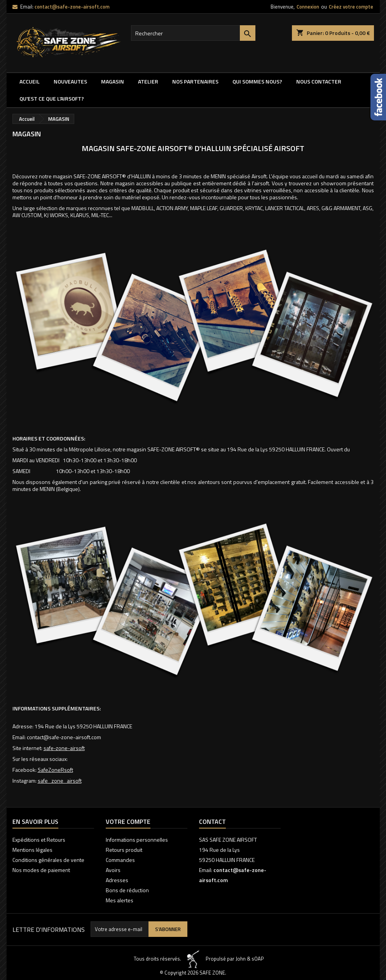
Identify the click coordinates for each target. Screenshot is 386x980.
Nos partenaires (195, 81)
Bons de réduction (127, 890)
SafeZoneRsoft (55, 770)
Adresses (117, 880)
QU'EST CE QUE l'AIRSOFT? (52, 98)
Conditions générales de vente (48, 860)
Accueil (30, 81)
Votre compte (128, 822)
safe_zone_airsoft (60, 781)
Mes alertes (120, 900)
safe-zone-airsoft (64, 748)
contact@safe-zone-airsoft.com (72, 7)
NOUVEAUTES (70, 81)
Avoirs (113, 870)
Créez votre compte (351, 7)
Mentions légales (32, 850)
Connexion (308, 7)
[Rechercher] (193, 33)
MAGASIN (113, 81)
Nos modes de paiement (41, 870)
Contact (212, 822)
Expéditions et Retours (39, 840)
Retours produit (124, 850)
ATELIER (148, 81)
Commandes (120, 860)
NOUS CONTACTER (319, 81)
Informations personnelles (137, 840)
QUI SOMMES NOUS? (257, 81)
